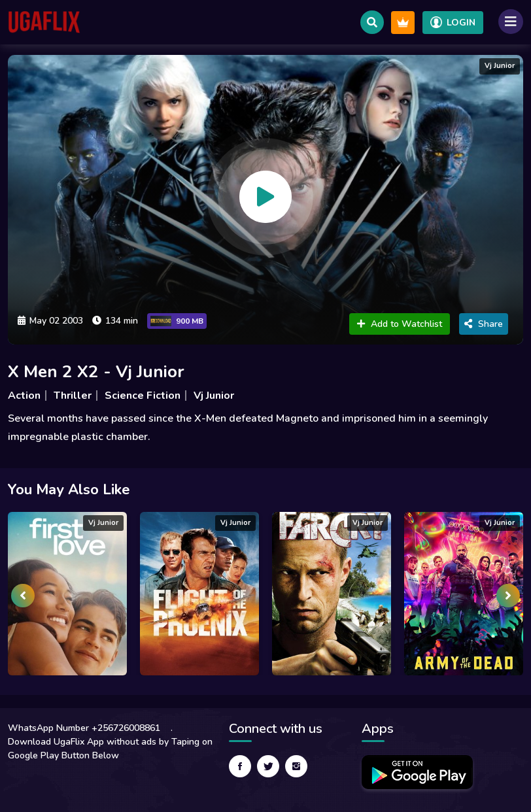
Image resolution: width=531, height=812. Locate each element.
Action (24, 396)
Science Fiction (143, 396)
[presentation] (23, 596)
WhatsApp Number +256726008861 (84, 728)
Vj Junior (214, 396)
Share (484, 324)
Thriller (73, 396)
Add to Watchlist (400, 324)
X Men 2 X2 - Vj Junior (96, 372)
